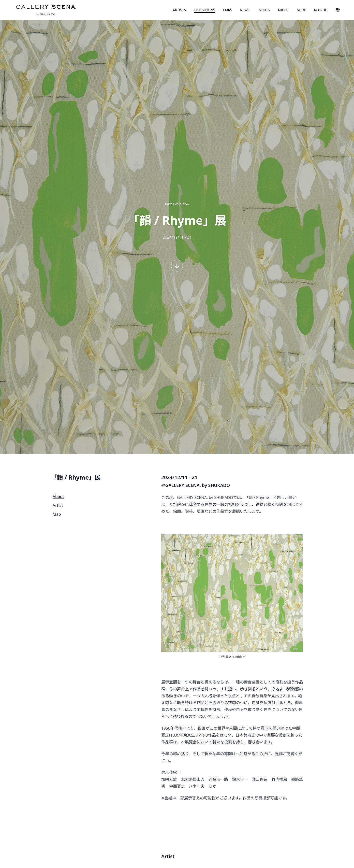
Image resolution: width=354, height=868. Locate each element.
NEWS (245, 10)
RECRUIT (321, 10)
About (58, 497)
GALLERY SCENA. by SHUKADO (46, 10)
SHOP (302, 10)
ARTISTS (179, 10)
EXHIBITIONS (204, 10)
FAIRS (228, 10)
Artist (58, 505)
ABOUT (283, 10)
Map (57, 514)
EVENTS (264, 10)
